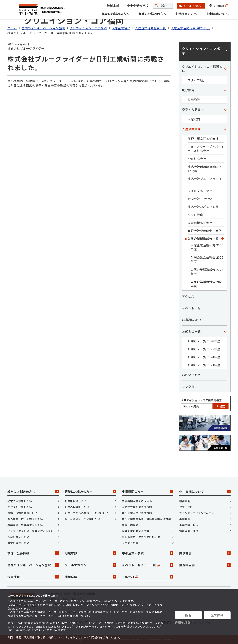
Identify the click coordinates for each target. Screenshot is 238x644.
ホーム (12, 28)
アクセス (188, 296)
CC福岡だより (192, 320)
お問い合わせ (191, 375)
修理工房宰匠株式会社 (203, 139)
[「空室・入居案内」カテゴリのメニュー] (225, 109)
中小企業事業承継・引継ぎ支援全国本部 (147, 519)
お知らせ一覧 (191, 331)
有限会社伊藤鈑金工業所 (205, 231)
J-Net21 (148, 577)
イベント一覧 (191, 308)
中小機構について (218, 14)
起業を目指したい (76, 501)
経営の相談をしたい (20, 501)
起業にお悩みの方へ (152, 14)
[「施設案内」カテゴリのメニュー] (225, 90)
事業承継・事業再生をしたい (25, 525)
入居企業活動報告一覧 (150, 28)
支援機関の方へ (186, 14)
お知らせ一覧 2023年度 (204, 365)
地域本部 (113, 6)
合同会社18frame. (200, 199)
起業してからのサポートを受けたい (86, 513)
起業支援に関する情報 (136, 531)
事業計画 (185, 519)
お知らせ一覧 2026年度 (204, 341)
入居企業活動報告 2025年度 (207, 259)
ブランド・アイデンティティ (197, 513)
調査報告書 (205, 565)
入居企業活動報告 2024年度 (207, 272)
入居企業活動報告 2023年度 (190, 28)
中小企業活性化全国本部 (137, 513)
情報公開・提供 (189, 531)
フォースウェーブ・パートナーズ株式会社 (206, 149)
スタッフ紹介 (197, 80)
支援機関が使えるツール (137, 501)
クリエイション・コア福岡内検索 (201, 400)
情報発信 (90, 577)
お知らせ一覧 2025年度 (204, 349)
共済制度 (205, 553)
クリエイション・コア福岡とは (202, 68)
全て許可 (217, 615)
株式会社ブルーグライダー (205, 181)
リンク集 (188, 386)
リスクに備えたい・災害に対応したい (31, 531)
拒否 (188, 615)
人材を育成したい (18, 537)
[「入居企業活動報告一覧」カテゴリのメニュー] (222, 239)
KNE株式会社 (197, 159)
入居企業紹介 (121, 28)
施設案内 (188, 90)
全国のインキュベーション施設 (43, 28)
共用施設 (194, 100)
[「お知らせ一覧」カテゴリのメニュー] (225, 331)
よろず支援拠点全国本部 (137, 507)
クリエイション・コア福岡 (88, 28)
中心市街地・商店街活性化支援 (141, 537)
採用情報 (33, 577)
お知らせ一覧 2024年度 (204, 357)
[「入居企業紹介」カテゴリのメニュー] (225, 129)
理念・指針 (186, 507)
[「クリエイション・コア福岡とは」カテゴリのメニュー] (225, 68)
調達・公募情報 (33, 553)
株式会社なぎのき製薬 (203, 207)
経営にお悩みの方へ (116, 14)
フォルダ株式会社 (200, 191)
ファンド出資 (130, 543)
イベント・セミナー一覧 (148, 565)
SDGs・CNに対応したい (22, 513)
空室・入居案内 (193, 109)
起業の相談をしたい (77, 507)
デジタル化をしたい (20, 507)
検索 (221, 406)
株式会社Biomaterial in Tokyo (205, 169)
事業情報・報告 (189, 525)
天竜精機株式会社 (200, 223)
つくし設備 (195, 215)
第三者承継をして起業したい (82, 519)
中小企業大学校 (138, 6)
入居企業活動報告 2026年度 (207, 247)
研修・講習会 (130, 525)
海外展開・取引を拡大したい (25, 519)
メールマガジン (90, 565)
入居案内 (194, 119)
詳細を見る (182, 622)
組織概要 (185, 501)
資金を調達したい (18, 543)
